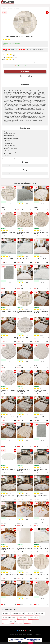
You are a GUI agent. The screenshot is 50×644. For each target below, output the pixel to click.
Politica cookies (37, 635)
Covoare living (19, 622)
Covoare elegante (23, 618)
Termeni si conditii (13, 635)
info (15, 209)
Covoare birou (28, 622)
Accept (31, 643)
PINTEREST (29, 631)
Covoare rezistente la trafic (9, 618)
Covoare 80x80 (30, 614)
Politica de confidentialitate (25, 635)
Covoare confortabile (8, 622)
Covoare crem (6, 614)
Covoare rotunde (40, 614)
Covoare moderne (34, 618)
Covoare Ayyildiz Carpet (13, 8)
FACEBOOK (21, 631)
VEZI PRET (25, 72)
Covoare (4, 8)
